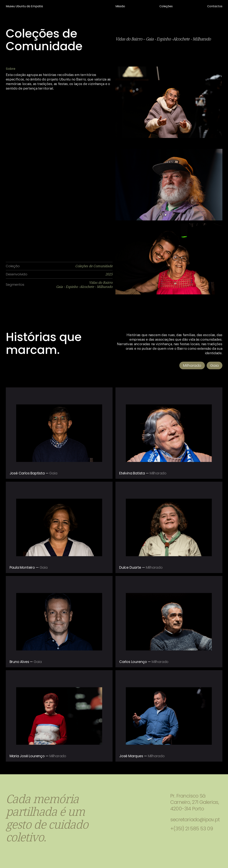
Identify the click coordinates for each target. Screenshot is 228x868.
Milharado (192, 365)
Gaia (215, 365)
